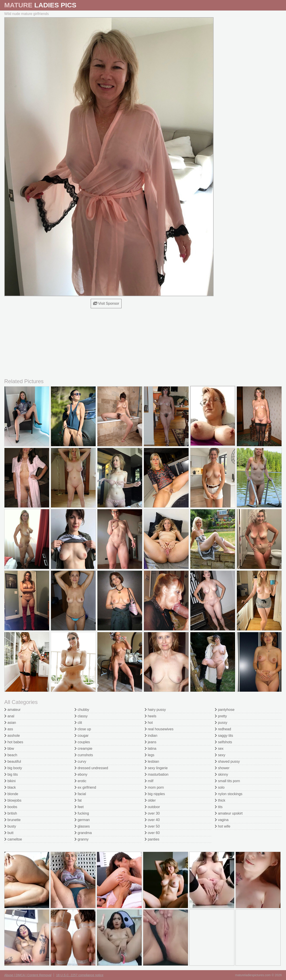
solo (220, 787)
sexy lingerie (156, 768)
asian (10, 723)
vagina (222, 820)
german (82, 820)
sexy (220, 755)
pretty (221, 716)
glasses (82, 826)
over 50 (152, 826)
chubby (82, 710)
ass (9, 729)
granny (81, 839)
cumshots (84, 755)
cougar (81, 736)
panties (152, 839)
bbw (9, 749)
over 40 (152, 820)
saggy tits (224, 736)
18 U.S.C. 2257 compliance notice (80, 975)
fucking (82, 813)
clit (78, 723)
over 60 (152, 833)
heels (150, 716)
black (10, 787)
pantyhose (225, 710)
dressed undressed (91, 768)
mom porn (154, 787)
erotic (80, 781)
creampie (83, 749)
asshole (12, 736)
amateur (12, 710)
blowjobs (13, 800)
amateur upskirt (229, 813)
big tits (11, 774)
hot (149, 723)
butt (9, 833)
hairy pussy (155, 710)
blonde (11, 794)
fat (78, 800)
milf (149, 781)
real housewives (159, 729)
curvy (80, 761)
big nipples (155, 794)
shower (222, 768)
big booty (13, 768)
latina (150, 749)
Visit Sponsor (106, 303)
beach (11, 755)
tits (219, 807)
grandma (83, 833)
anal (9, 716)
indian (151, 736)
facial (80, 794)
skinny (221, 774)
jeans (150, 742)
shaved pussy (227, 761)
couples (82, 742)
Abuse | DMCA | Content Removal (28, 975)
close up (83, 729)
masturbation (157, 774)
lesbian (152, 761)
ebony (81, 774)
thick (220, 800)
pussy (221, 723)
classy (81, 716)
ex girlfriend (85, 787)
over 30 (152, 813)
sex (219, 749)
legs (149, 755)
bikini (10, 781)
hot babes (14, 742)
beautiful (13, 761)
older (150, 800)
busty (10, 826)
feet (79, 807)
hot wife (223, 826)
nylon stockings (229, 794)
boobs (11, 807)
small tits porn (227, 781)
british (11, 813)
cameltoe (13, 839)
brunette (12, 820)
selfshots (223, 742)
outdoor (152, 807)
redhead (223, 729)
